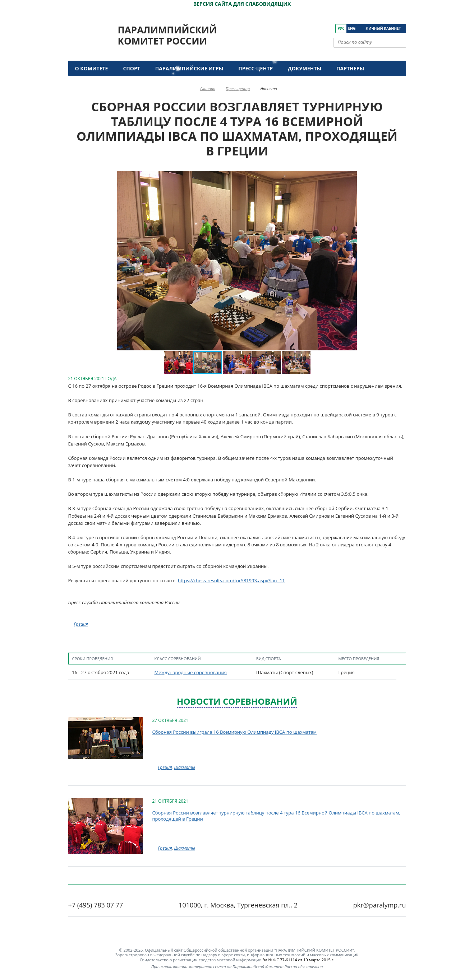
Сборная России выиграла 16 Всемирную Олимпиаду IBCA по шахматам (235, 732)
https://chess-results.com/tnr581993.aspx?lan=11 (231, 580)
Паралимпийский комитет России (167, 35)
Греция (81, 624)
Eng (352, 28)
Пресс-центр (256, 68)
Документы (305, 68)
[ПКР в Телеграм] (330, 29)
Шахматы (185, 767)
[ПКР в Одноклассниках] (320, 29)
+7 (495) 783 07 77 (96, 905)
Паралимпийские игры (189, 68)
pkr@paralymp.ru (380, 905)
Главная (208, 88)
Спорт (131, 68)
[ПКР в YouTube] (310, 29)
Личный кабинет (383, 28)
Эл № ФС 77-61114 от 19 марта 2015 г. (298, 960)
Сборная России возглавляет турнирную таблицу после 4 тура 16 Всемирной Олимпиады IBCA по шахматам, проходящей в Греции (276, 816)
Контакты (91, 84)
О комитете (92, 68)
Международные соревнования (191, 672)
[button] (100, 261)
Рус (341, 28)
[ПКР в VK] (300, 29)
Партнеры (350, 68)
